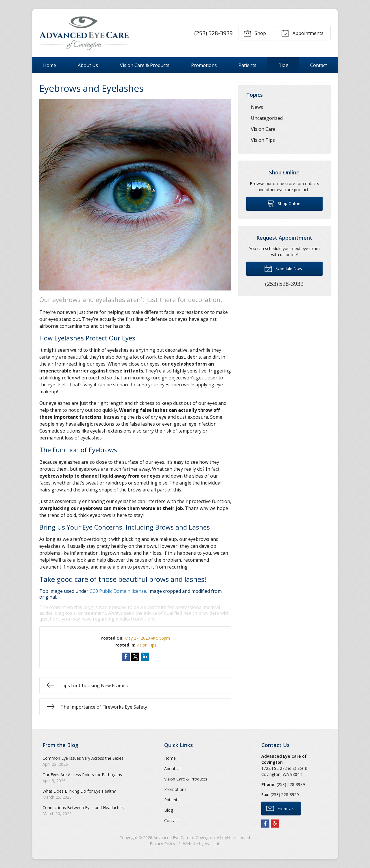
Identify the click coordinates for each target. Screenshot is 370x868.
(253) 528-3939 (213, 33)
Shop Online (283, 203)
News (257, 107)
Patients (247, 65)
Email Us (280, 808)
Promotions (204, 65)
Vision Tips (146, 645)
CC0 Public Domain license (118, 591)
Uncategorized (267, 118)
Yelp (275, 824)
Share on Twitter (135, 657)
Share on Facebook (126, 657)
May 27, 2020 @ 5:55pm (147, 638)
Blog (283, 65)
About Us (88, 65)
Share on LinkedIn (145, 657)
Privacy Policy (162, 844)
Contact (319, 65)
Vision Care (263, 129)
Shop (255, 33)
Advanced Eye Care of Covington (184, 838)
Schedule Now (283, 268)
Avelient (212, 844)
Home (50, 65)
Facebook (265, 824)
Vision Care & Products (145, 65)
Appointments (302, 33)
